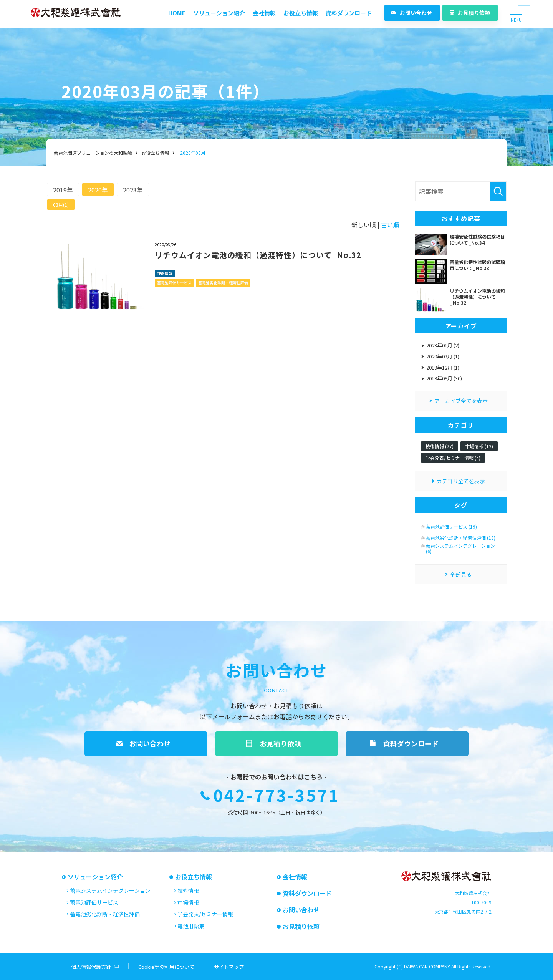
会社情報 (264, 13)
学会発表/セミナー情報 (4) (453, 458)
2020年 (98, 190)
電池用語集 (191, 926)
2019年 (63, 190)
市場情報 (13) (479, 446)
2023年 (133, 190)
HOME (177, 13)
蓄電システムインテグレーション (110, 890)
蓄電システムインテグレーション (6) (460, 549)
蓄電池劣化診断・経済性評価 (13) (461, 538)
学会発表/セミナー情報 (205, 914)
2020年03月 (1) (443, 356)
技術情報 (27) (440, 446)
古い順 (390, 225)
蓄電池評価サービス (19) (451, 527)
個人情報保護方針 (91, 967)
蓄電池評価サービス (174, 283)
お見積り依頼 (474, 13)
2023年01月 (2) (443, 345)
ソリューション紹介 (219, 13)
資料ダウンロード (349, 13)
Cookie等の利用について (166, 967)
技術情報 (165, 273)
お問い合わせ (416, 13)
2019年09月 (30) (444, 378)
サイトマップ (229, 967)
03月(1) (61, 205)
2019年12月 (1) (443, 367)
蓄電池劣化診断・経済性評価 (223, 283)
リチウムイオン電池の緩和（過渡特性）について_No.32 (258, 255)
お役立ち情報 (301, 13)
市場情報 (188, 902)
